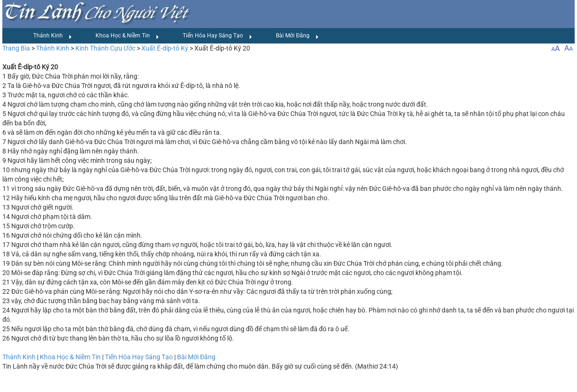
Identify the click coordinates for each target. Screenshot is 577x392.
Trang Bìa (16, 48)
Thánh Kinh (53, 36)
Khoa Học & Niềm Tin (127, 36)
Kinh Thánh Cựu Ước (105, 48)
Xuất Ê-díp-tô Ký (165, 48)
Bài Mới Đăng (297, 36)
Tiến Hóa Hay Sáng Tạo (218, 36)
